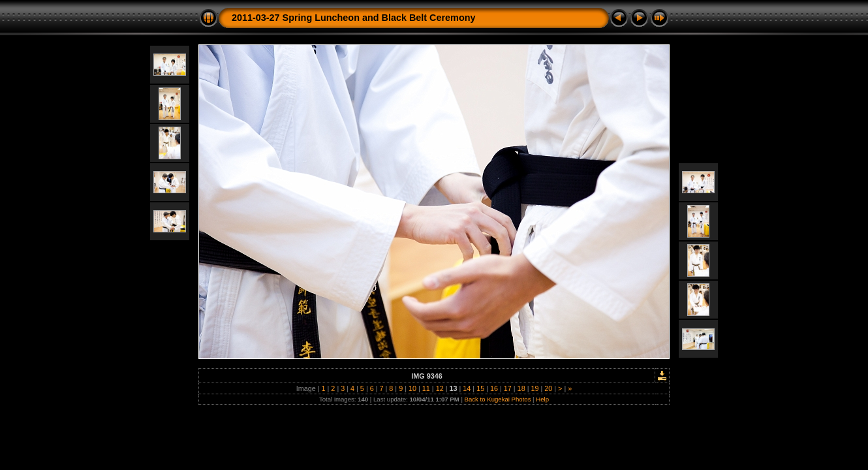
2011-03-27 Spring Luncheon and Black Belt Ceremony (353, 18)
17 (508, 388)
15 (480, 388)
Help (542, 399)
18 (521, 388)
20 (548, 388)
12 (440, 388)
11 (426, 388)
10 (412, 388)
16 (494, 388)
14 (467, 388)
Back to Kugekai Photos (498, 399)
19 (535, 388)
